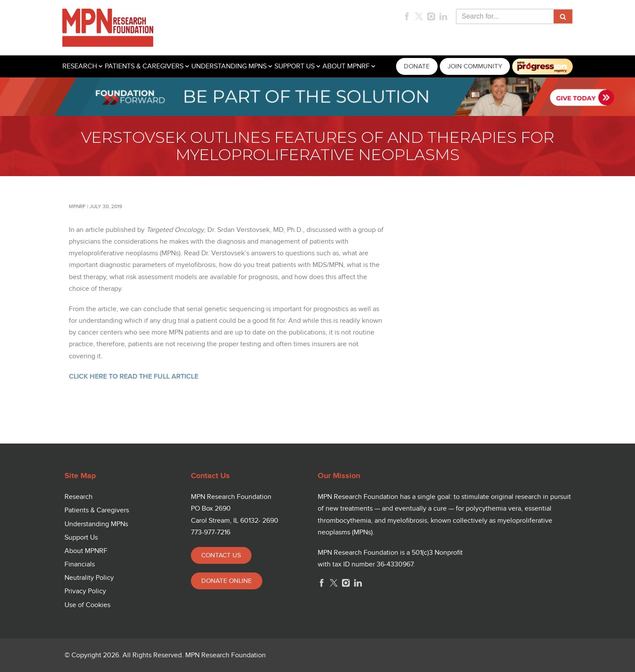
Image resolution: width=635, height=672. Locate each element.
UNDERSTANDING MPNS (229, 66)
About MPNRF (86, 551)
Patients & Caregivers (97, 510)
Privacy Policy (85, 591)
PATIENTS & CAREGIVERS (144, 66)
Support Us (81, 538)
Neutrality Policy (89, 578)
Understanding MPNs (96, 524)
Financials (80, 564)
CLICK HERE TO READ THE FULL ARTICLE (134, 377)
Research (79, 497)
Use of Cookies (87, 605)
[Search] (505, 16)
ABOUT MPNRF (346, 66)
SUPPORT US (295, 66)
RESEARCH (80, 66)
